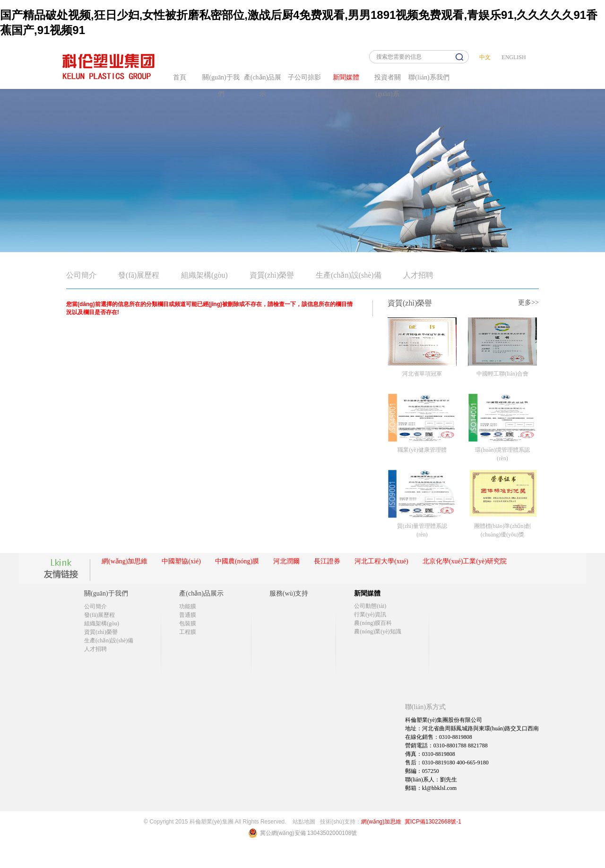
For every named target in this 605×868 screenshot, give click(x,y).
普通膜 (188, 615)
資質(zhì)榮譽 (272, 275)
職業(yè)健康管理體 (422, 450)
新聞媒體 (346, 77)
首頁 (180, 77)
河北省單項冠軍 (422, 374)
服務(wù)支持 (289, 593)
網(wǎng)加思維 (125, 561)
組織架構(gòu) (204, 275)
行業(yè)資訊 (370, 614)
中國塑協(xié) (181, 561)
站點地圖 (304, 822)
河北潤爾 (286, 561)
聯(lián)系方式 (425, 707)
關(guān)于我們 (106, 593)
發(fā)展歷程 (139, 275)
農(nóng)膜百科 (373, 623)
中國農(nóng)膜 (237, 561)
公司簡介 (81, 275)
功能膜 (188, 606)
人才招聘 (418, 275)
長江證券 (327, 561)
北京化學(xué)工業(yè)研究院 (465, 561)
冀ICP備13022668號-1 (433, 822)
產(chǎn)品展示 (201, 593)
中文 (485, 57)
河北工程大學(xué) (381, 561)
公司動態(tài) (370, 606)
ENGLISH (514, 57)
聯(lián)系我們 (429, 77)
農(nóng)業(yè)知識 (377, 631)
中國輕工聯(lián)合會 (502, 374)
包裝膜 (188, 623)
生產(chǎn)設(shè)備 (349, 275)
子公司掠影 (304, 77)
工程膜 (188, 632)
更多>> (528, 302)
